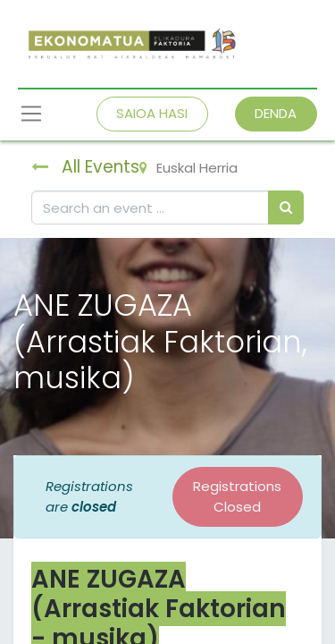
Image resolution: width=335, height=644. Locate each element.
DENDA (276, 113)
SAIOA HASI (152, 113)
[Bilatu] (286, 208)
